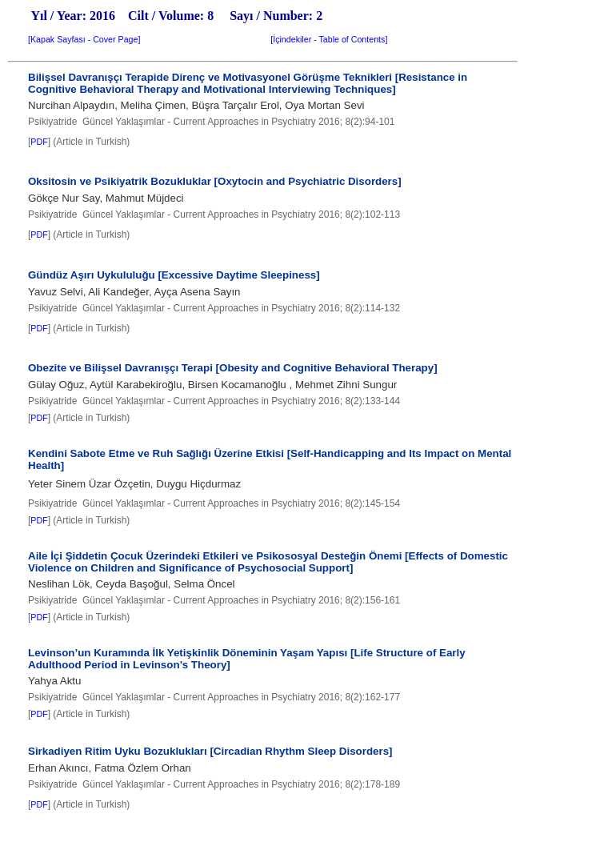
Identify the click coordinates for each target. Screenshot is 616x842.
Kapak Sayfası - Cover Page (84, 39)
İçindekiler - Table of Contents (329, 39)
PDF (39, 142)
